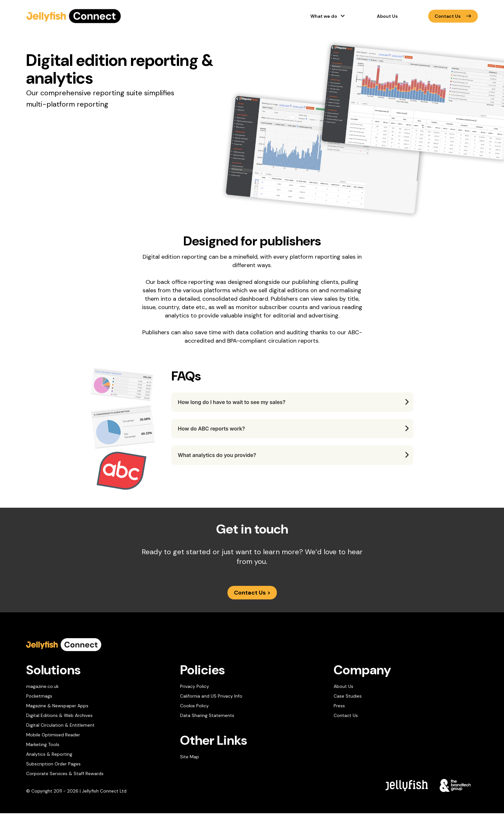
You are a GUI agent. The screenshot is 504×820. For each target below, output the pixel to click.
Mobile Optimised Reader (53, 735)
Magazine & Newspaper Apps (57, 706)
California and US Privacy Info (211, 696)
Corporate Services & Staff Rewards (65, 773)
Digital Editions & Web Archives (59, 715)
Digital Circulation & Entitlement (60, 725)
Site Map (190, 757)
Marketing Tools (43, 744)
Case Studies (348, 696)
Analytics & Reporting (49, 754)
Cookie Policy (194, 706)
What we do (324, 16)
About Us (387, 16)
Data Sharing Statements (207, 715)
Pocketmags (39, 696)
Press (339, 706)
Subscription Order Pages (53, 764)
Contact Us (453, 16)
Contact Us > (252, 593)
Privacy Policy (195, 686)
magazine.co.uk (42, 686)
